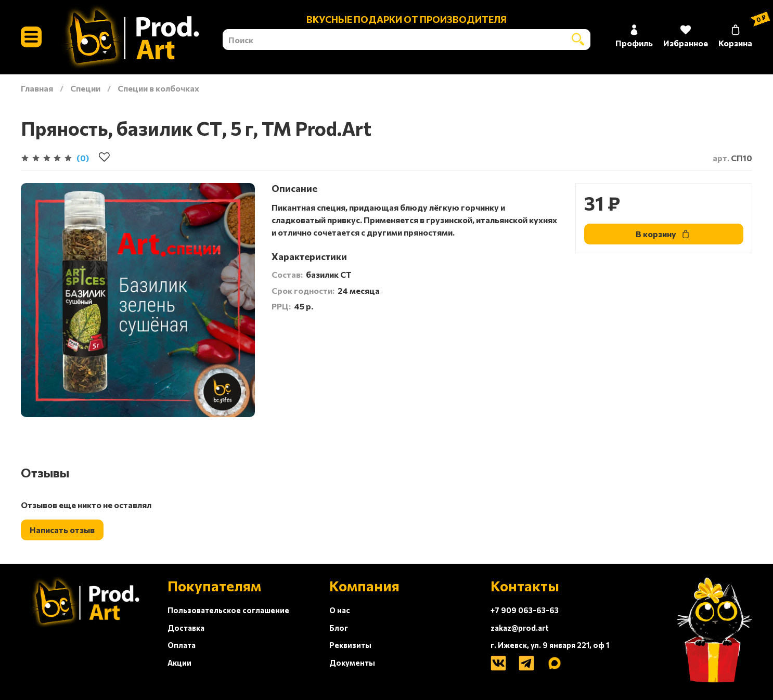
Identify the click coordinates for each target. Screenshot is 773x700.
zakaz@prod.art (520, 628)
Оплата (182, 645)
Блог (339, 628)
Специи (85, 88)
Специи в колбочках (158, 88)
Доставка (186, 628)
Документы (352, 663)
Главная (37, 88)
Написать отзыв (62, 530)
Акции (179, 663)
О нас (340, 610)
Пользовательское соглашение (228, 610)
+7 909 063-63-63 (525, 610)
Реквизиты (350, 645)
